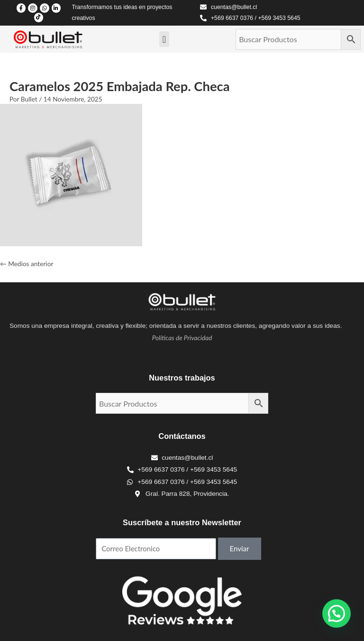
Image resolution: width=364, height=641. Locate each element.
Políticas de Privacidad (182, 338)
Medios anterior (27, 264)
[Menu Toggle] (164, 39)
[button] (337, 613)
